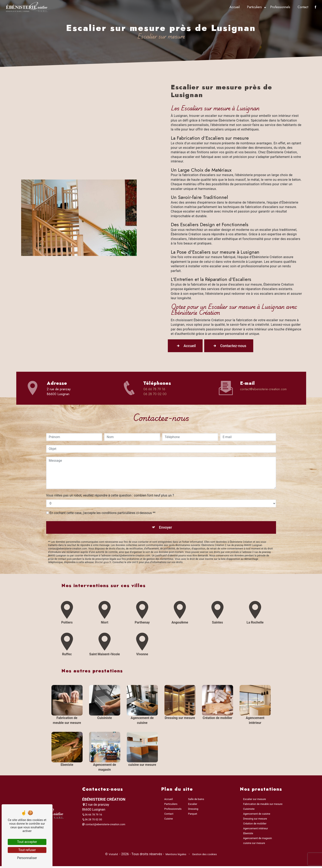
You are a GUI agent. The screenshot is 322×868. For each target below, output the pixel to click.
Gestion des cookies (204, 856)
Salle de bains (196, 801)
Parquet (192, 815)
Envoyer (166, 509)
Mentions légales (176, 856)
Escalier (193, 806)
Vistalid (114, 856)
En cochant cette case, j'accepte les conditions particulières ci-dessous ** (102, 494)
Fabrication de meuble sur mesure (263, 806)
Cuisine (169, 820)
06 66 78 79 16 (154, 390)
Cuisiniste (249, 810)
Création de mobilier (255, 825)
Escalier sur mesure (254, 801)
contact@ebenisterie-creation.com (263, 390)
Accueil (234, 7)
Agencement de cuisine (257, 815)
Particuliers (254, 7)
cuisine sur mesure (254, 845)
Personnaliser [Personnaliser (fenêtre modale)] (27, 858)
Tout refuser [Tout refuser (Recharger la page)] (27, 850)
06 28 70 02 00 (155, 395)
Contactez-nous (235, 346)
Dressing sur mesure (255, 820)
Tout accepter (27, 842)
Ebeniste (248, 835)
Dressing (193, 810)
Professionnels (280, 7)
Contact (302, 7)
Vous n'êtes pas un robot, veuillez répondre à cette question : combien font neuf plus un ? (110, 476)
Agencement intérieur (255, 830)
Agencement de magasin (258, 840)
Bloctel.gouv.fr (103, 545)
